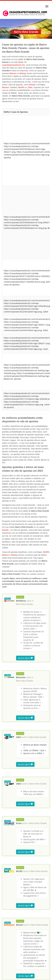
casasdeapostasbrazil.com (14, 65)
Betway (23, 73)
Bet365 (21, 87)
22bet (30, 87)
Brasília (5, 530)
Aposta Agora (25, 658)
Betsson (13, 73)
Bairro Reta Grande (25, 604)
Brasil (21, 62)
